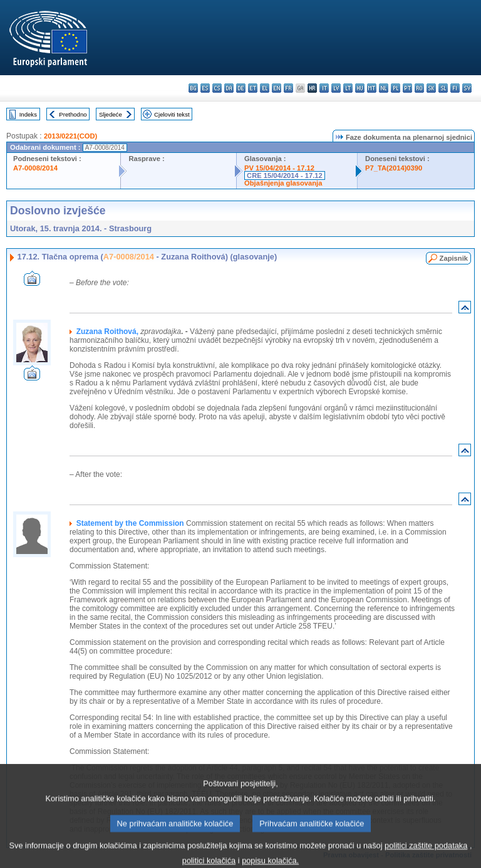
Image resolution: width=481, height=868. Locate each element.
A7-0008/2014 (35, 168)
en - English (277, 88)
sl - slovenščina (443, 88)
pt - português (407, 88)
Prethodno (73, 114)
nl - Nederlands (384, 88)
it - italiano (324, 88)
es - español (205, 88)
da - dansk (229, 88)
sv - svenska (467, 88)
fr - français (288, 88)
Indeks (28, 114)
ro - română (419, 88)
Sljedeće (111, 114)
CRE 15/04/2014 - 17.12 (285, 175)
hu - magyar (360, 88)
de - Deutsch (241, 88)
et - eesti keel (253, 88)
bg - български (193, 88)
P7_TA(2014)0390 (394, 168)
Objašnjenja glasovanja (283, 183)
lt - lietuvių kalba (348, 88)
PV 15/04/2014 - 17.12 (279, 168)
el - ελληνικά (265, 88)
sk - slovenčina (431, 88)
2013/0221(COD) (70, 136)
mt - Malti (372, 88)
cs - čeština (217, 88)
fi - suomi (455, 88)
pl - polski (396, 88)
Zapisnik (454, 258)
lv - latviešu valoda (336, 88)
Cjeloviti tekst (172, 114)
